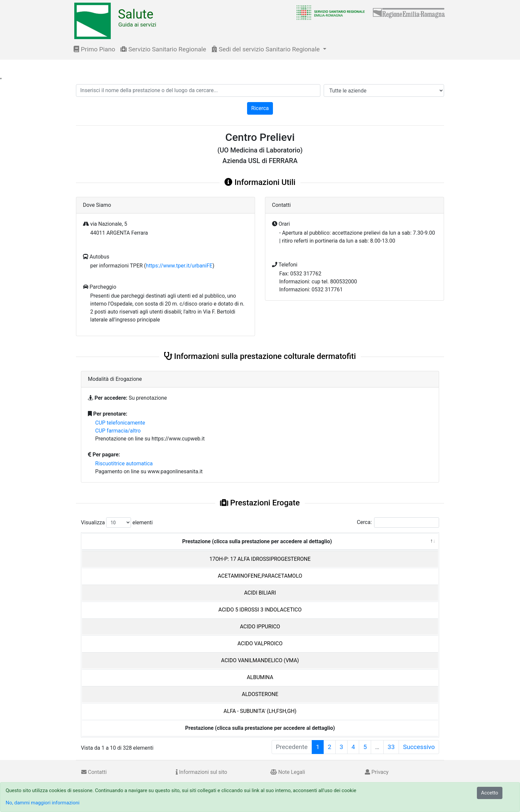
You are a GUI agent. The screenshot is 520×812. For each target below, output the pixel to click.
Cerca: (398, 522)
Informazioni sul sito (201, 772)
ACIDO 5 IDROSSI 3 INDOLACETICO (260, 610)
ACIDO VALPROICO (260, 643)
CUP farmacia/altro (118, 431)
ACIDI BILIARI (260, 593)
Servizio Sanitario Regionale (163, 49)
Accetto (490, 793)
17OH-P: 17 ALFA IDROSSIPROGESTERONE (260, 559)
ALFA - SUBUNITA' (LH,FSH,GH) (260, 711)
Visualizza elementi (117, 522)
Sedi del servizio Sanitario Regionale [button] (266, 49)
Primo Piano (94, 49)
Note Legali (288, 772)
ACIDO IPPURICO (260, 627)
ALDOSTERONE (260, 694)
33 (391, 747)
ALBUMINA (260, 677)
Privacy (377, 772)
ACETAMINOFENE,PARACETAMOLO (260, 576)
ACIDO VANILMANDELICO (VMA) (260, 660)
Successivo (419, 747)
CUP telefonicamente (120, 423)
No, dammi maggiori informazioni (43, 803)
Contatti (94, 772)
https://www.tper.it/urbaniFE (179, 266)
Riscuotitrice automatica (124, 464)
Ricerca (260, 108)
